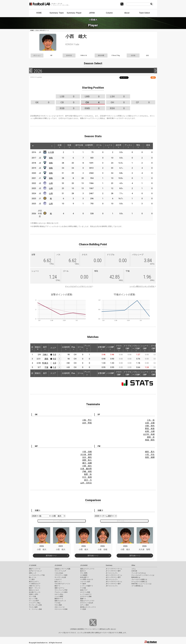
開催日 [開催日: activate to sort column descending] (38, 348)
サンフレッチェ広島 (35, 605)
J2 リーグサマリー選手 (113, 577)
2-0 (55, 363)
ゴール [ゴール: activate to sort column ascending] (99, 146)
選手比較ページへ (124, 521)
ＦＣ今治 (57, 603)
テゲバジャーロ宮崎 (61, 609)
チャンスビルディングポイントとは (78, 286)
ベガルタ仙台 (59, 573)
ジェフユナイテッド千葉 (37, 575)
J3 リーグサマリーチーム (114, 582)
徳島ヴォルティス (60, 601)
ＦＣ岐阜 (83, 584)
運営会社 (103, 629)
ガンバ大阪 (33, 596)
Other (133, 565)
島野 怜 (88, 474)
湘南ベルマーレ (60, 588)
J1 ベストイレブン (112, 573)
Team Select (144, 13)
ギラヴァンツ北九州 (87, 603)
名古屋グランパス (35, 592)
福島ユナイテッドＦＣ (87, 569)
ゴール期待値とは (137, 586)
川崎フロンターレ (35, 586)
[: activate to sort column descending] (33, 146)
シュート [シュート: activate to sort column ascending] (109, 146)
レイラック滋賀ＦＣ (87, 586)
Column (109, 13)
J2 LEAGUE (58, 565)
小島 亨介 (87, 420)
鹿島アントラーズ (35, 569)
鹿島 (46, 359)
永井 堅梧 (87, 423)
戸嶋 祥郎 (87, 471)
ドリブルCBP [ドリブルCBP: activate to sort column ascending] (128, 348)
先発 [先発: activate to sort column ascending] (69, 146)
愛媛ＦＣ (83, 599)
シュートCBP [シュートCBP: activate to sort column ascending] (145, 348)
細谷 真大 (150, 452)
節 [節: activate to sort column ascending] (32, 348)
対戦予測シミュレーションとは (141, 584)
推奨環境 (81, 629)
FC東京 (45, 363)
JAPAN (92, 13)
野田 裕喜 (150, 429)
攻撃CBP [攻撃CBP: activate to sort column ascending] (101, 348)
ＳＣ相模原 (84, 575)
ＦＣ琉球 (83, 609)
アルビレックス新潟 (61, 592)
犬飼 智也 (150, 426)
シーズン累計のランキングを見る (142, 286)
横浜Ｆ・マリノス (35, 588)
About (127, 13)
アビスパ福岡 (33, 607)
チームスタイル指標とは (139, 582)
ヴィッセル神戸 (34, 601)
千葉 (46, 367)
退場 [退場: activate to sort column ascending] (148, 146)
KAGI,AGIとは (136, 577)
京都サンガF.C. (34, 594)
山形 (51, 183)
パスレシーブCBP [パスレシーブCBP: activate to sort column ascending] (136, 348)
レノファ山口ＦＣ (86, 594)
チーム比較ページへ (62, 521)
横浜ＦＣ (57, 586)
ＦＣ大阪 (83, 588)
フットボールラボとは (139, 573)
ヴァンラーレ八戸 (60, 571)
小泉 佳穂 (87, 452)
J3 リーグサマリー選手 (113, 584)
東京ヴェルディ (34, 582)
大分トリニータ (60, 607)
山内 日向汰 (86, 483)
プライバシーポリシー (92, 629)
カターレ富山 (59, 594)
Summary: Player (74, 13)
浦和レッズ (33, 573)
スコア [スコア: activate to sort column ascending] (53, 348)
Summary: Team (57, 13)
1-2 (55, 367)
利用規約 (74, 629)
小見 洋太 (150, 454)
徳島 (51, 158)
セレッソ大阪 (33, 599)
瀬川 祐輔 (87, 463)
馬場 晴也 (150, 440)
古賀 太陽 (150, 423)
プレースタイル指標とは (139, 579)
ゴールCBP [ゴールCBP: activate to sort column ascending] (153, 348)
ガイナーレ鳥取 (85, 592)
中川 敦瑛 (87, 477)
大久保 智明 (86, 454)
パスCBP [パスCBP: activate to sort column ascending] (110, 348)
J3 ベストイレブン (112, 586)
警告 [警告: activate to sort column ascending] (138, 146)
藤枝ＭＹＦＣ (59, 599)
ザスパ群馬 (84, 573)
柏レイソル (33, 577)
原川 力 (88, 480)
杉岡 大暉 (150, 431)
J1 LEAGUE (33, 565)
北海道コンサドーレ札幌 (62, 569)
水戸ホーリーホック (35, 571)
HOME (39, 13)
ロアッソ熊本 (84, 605)
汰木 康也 (87, 457)
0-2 (55, 359)
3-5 (55, 355)
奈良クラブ (84, 590)
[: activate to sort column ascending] (37, 146)
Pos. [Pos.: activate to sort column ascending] (73, 348)
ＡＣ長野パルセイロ (87, 579)
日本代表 (134, 571)
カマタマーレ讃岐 (86, 596)
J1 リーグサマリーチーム (114, 569)
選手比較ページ (51, 556)
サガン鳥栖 (58, 605)
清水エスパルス (34, 590)
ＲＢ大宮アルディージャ (62, 584)
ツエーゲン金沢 (85, 582)
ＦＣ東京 (32, 579)
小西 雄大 (87, 466)
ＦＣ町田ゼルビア (35, 584)
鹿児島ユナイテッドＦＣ (88, 607)
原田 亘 (151, 437)
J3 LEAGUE (84, 565)
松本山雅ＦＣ (84, 577)
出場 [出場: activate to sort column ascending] (60, 146)
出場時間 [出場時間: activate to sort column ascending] (89, 146)
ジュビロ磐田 (59, 596)
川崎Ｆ (45, 355)
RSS (153, 78)
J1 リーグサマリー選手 (113, 571)
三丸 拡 (151, 420)
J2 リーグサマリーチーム (114, 575)
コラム (134, 569)
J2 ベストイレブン (112, 579)
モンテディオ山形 (60, 577)
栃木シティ (58, 582)
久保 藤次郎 (86, 469)
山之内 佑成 (149, 434)
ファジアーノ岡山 (35, 603)
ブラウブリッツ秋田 (61, 575)
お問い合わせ (111, 629)
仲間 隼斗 (87, 460)
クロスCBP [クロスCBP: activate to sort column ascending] (119, 348)
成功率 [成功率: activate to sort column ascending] (119, 146)
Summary (109, 565)
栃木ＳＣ (83, 571)
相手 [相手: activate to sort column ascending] (45, 348)
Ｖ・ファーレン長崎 (35, 609)
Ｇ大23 (51, 152)
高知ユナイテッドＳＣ (87, 601)
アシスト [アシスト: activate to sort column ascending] (128, 146)
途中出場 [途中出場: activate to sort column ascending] (79, 146)
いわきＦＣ (58, 579)
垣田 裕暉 (150, 457)
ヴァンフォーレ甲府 (61, 590)
